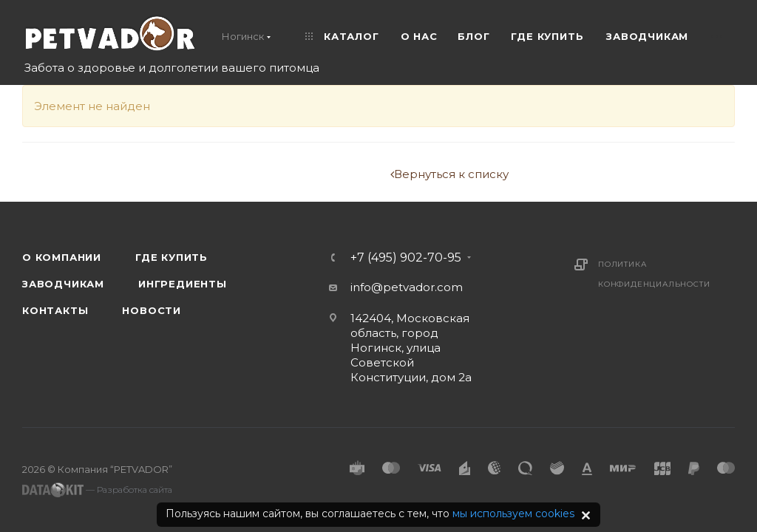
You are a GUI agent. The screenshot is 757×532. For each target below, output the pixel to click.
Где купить (172, 257)
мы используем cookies (513, 514)
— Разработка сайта (97, 490)
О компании (62, 257)
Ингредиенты (183, 284)
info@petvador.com (407, 287)
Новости (152, 310)
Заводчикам (63, 284)
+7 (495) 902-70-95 (406, 258)
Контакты (55, 310)
